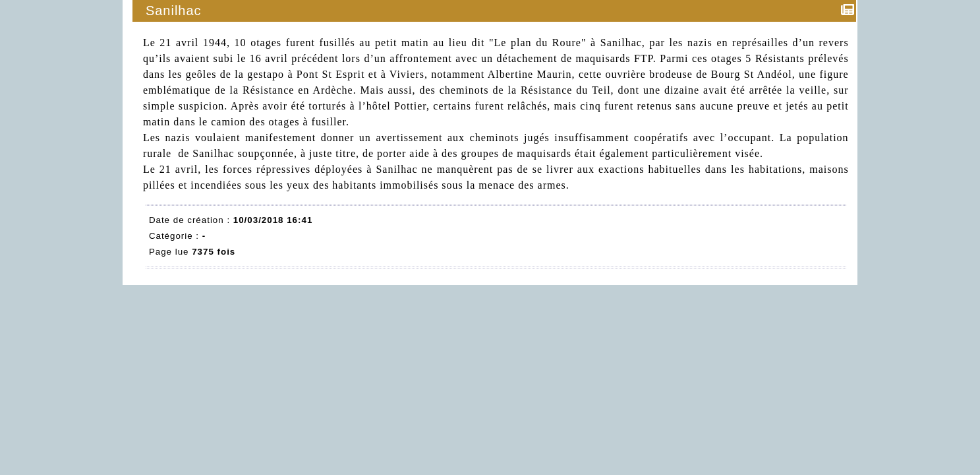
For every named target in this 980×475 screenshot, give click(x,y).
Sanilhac (174, 11)
